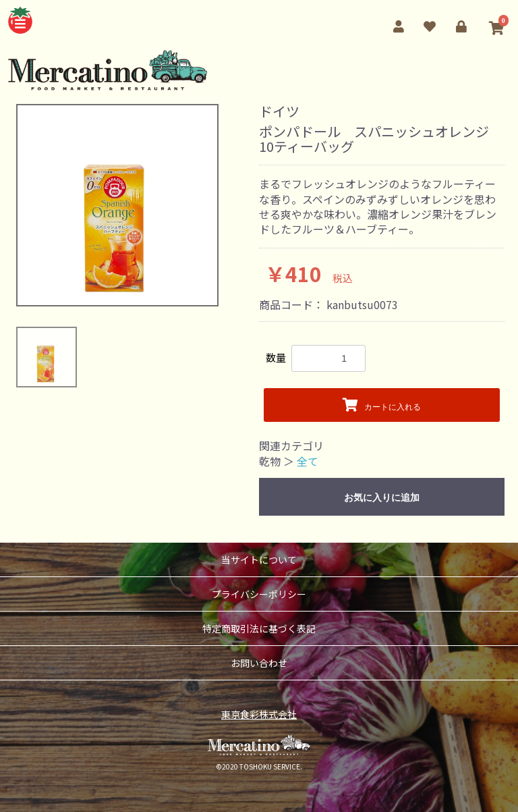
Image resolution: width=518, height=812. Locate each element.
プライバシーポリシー (259, 594)
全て (308, 461)
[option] (117, 205)
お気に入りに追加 (382, 497)
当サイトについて (259, 560)
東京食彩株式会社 (259, 714)
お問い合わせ (259, 663)
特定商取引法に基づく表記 (259, 628)
